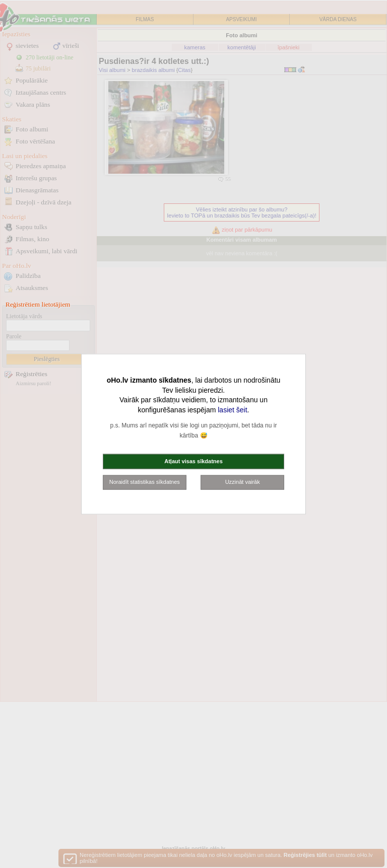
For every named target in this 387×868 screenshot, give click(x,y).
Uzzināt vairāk (243, 482)
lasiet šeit (232, 409)
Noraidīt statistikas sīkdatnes (145, 482)
